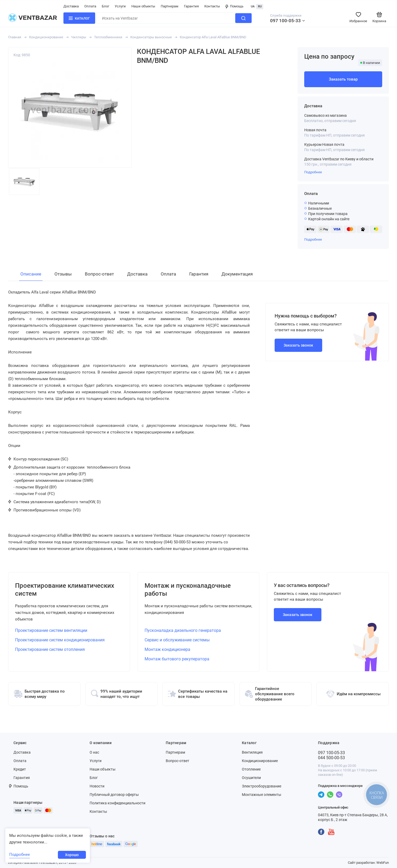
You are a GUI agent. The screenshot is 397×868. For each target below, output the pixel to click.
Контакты (212, 6)
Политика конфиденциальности (117, 803)
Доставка (71, 6)
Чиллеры (79, 37)
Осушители (251, 778)
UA (253, 6)
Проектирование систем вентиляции (51, 630)
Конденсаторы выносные (151, 37)
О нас (94, 752)
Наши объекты (143, 6)
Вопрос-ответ (177, 761)
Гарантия (191, 6)
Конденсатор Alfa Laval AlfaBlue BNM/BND (213, 37)
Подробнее (313, 172)
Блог (105, 6)
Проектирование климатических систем (65, 590)
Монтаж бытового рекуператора (177, 659)
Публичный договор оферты (114, 795)
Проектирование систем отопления (50, 649)
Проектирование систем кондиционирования (60, 640)
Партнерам (170, 6)
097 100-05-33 (285, 21)
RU (260, 6)
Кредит (20, 769)
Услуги (120, 6)
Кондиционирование (46, 37)
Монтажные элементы (262, 795)
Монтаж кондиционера (167, 649)
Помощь (234, 6)
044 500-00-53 (331, 758)
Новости (97, 786)
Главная (15, 37)
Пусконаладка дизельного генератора (183, 630)
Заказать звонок (298, 345)
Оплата (90, 6)
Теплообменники (108, 37)
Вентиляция (252, 752)
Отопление (251, 769)
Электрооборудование (262, 786)
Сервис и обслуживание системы (177, 640)
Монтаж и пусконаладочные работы (188, 590)
